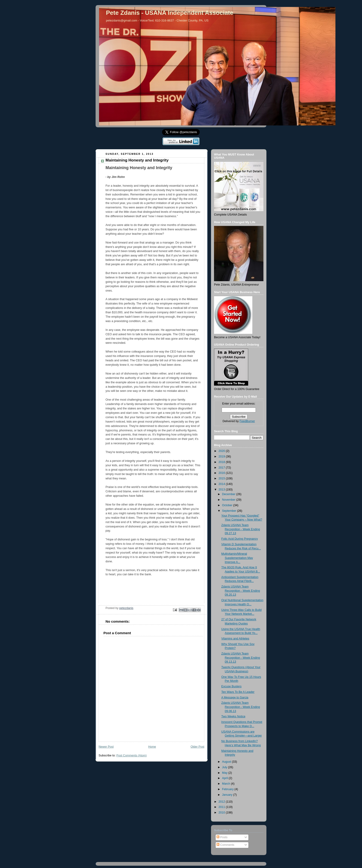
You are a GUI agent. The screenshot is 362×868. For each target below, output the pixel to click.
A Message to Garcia (235, 697)
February (228, 789)
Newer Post (106, 747)
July (225, 767)
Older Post (197, 747)
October (228, 505)
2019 (222, 457)
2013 (222, 490)
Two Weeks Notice (233, 716)
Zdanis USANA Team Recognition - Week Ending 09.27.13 (241, 529)
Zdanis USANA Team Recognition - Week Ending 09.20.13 (241, 591)
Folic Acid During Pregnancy (240, 539)
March (227, 784)
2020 (222, 451)
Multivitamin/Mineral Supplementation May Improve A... (237, 558)
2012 (222, 802)
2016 (222, 473)
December (229, 494)
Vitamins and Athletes (235, 639)
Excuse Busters (232, 686)
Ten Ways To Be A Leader (238, 692)
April (225, 778)
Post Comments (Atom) (131, 755)
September (230, 511)
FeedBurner (247, 421)
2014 (222, 484)
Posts (222, 837)
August (227, 762)
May (225, 773)
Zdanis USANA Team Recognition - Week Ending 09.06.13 (241, 707)
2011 (222, 807)
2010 (222, 813)
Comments (225, 845)
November (229, 500)
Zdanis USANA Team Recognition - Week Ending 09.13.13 (241, 658)
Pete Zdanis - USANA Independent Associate (170, 13)
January (228, 795)
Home (152, 747)
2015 (222, 478)
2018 (222, 462)
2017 (222, 468)
